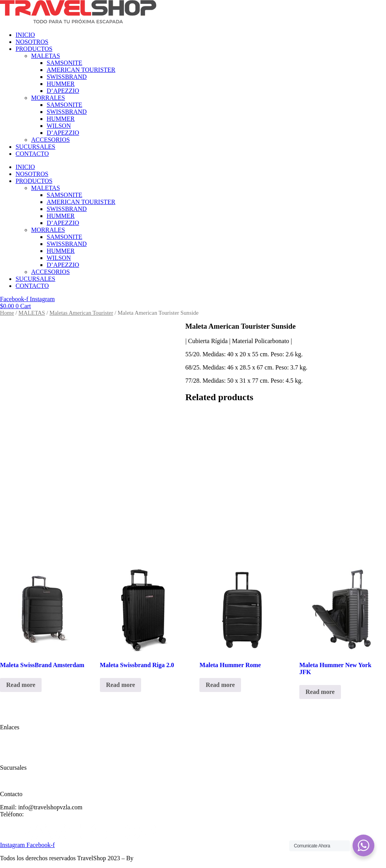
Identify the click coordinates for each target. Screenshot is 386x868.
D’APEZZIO (63, 91)
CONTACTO (32, 154)
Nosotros (11, 747)
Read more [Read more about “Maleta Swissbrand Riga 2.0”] (121, 685)
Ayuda (8, 781)
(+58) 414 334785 (48, 814)
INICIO (25, 35)
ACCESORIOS (51, 140)
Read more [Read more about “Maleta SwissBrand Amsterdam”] (21, 685)
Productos (12, 754)
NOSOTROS (32, 42)
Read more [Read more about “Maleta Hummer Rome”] (220, 685)
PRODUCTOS (34, 49)
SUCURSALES (35, 147)
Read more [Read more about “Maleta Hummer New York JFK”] (320, 692)
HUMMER (61, 84)
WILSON (59, 126)
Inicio (7, 740)
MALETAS (45, 56)
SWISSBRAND (67, 77)
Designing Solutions (160, 858)
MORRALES (48, 98)
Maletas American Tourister (81, 313)
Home (7, 313)
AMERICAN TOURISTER (81, 70)
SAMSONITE (65, 63)
